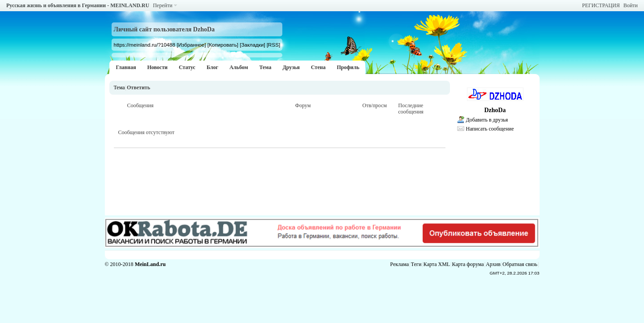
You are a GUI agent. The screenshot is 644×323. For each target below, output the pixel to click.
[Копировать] (223, 45)
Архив (493, 264)
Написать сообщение (490, 129)
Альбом (239, 67)
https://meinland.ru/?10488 (145, 45)
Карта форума (468, 264)
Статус (187, 67)
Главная (126, 67)
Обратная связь (520, 264)
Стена (318, 67)
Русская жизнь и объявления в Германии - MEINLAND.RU (78, 5)
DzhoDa (495, 110)
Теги (416, 264)
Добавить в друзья (487, 120)
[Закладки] (253, 45)
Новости (157, 67)
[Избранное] (191, 45)
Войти (631, 5)
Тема (265, 67)
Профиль (348, 67)
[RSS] (273, 45)
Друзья (291, 67)
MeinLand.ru (150, 264)
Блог (212, 67)
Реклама (400, 264)
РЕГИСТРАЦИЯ (601, 5)
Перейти (162, 5)
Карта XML (437, 264)
